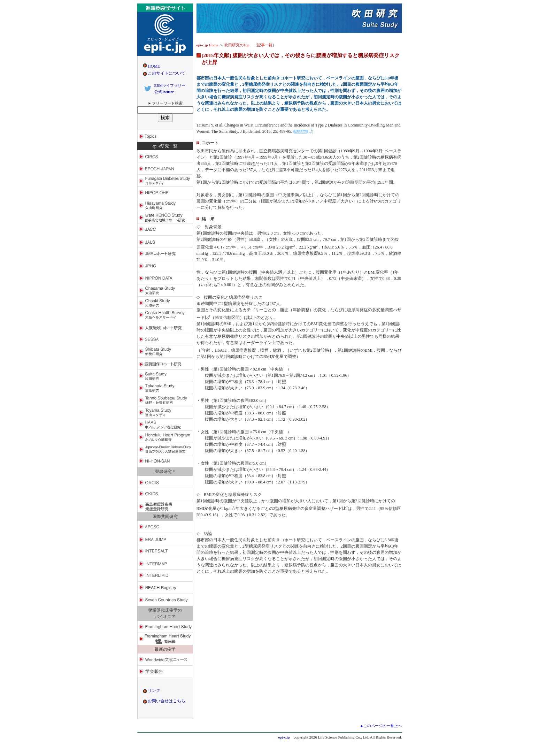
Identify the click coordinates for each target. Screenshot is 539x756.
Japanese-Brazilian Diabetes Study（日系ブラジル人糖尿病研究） (165, 449)
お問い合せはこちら (167, 701)
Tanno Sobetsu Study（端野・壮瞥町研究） (165, 400)
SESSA (165, 339)
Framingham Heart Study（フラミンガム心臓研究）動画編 (165, 639)
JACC (165, 230)
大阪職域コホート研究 (165, 327)
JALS (165, 242)
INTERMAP (165, 563)
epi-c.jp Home (207, 45)
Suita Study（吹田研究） (165, 376)
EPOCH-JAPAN (165, 169)
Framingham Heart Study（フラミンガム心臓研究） (165, 627)
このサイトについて (167, 73)
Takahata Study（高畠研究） (165, 388)
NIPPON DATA (165, 278)
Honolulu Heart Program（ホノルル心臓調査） (165, 437)
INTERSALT (165, 551)
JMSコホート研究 (165, 254)
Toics (165, 136)
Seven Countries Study (165, 600)
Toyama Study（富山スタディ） (165, 413)
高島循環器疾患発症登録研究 (165, 506)
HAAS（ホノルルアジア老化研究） (165, 425)
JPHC (165, 266)
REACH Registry (165, 588)
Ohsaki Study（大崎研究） (165, 303)
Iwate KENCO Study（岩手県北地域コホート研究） (165, 217)
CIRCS (165, 156)
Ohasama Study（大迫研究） (165, 291)
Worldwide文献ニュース (165, 660)
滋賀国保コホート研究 (165, 364)
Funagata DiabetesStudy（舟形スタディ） (165, 181)
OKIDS (165, 494)
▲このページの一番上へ (381, 726)
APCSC (165, 527)
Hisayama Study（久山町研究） (165, 205)
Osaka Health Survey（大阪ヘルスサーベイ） (165, 315)
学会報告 (165, 672)
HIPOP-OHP (165, 193)
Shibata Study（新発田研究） (165, 352)
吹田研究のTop (237, 45)
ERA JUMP (165, 539)
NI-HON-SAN (165, 461)
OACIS (165, 482)
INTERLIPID (165, 576)
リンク (154, 690)
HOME (154, 66)
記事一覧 (265, 45)
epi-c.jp (284, 737)
